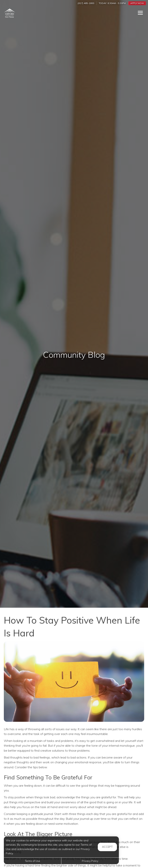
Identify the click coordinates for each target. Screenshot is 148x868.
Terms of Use (32, 861)
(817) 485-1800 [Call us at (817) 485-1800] (86, 3)
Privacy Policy (90, 861)
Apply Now (137, 3)
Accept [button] (107, 847)
